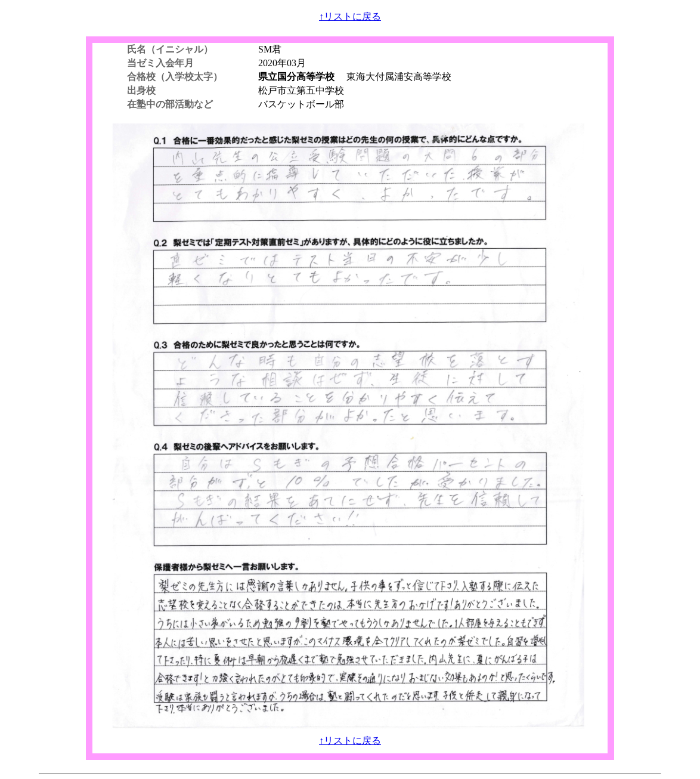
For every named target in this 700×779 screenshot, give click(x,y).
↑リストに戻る (350, 16)
